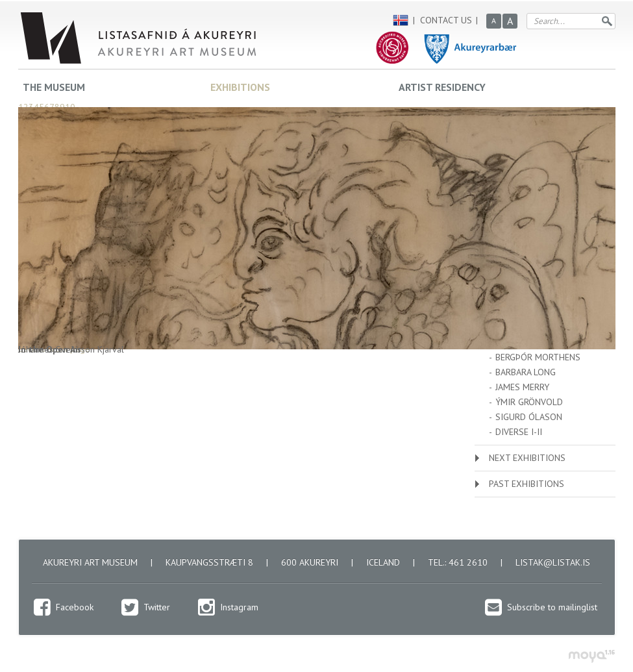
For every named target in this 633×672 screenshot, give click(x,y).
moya (591, 656)
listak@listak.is (553, 562)
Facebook (75, 607)
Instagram (239, 607)
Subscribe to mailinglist (552, 607)
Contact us (446, 20)
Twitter (157, 607)
